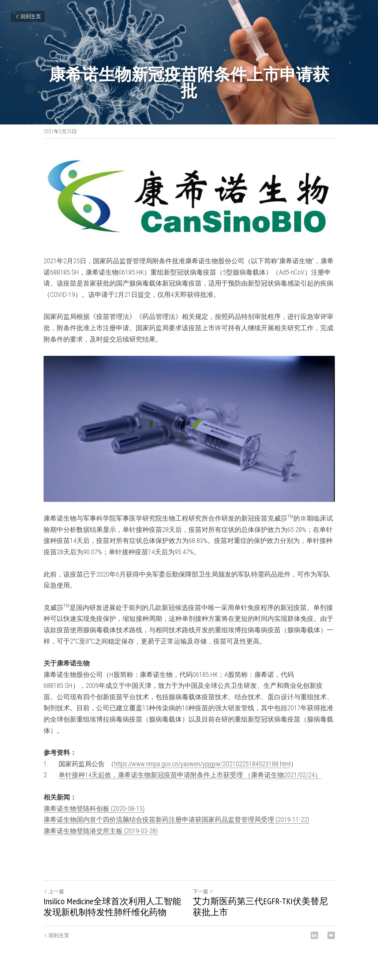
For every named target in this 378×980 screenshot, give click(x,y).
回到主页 (28, 16)
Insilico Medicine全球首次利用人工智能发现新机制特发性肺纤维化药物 (112, 907)
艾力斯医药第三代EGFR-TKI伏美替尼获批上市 (260, 907)
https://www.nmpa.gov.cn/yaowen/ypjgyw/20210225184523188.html (202, 764)
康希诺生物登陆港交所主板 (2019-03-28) (101, 831)
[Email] (331, 935)
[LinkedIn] (314, 935)
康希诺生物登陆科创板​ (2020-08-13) (94, 808)
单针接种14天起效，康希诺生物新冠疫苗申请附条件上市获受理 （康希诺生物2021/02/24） (190, 775)
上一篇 (54, 891)
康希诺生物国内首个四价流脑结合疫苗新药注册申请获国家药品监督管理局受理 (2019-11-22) (176, 819)
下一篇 (203, 891)
